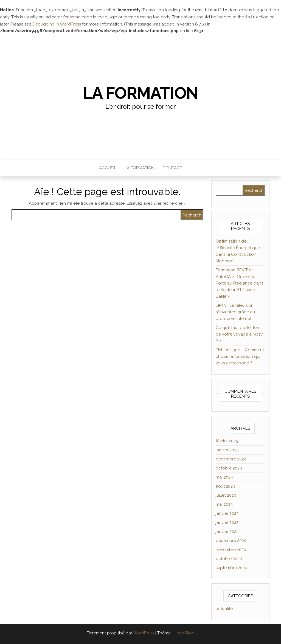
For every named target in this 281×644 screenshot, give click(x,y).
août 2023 (225, 486)
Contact (172, 167)
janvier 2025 (227, 449)
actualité (224, 608)
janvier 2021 (227, 531)
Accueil (108, 167)
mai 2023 (224, 504)
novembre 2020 (231, 549)
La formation (141, 92)
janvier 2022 (227, 522)
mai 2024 (224, 477)
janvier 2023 (227, 513)
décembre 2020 (231, 540)
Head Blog (184, 632)
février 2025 (227, 440)
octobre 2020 (229, 558)
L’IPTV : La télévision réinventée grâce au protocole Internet (235, 311)
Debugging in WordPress (57, 24)
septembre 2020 (231, 567)
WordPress (144, 632)
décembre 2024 (231, 459)
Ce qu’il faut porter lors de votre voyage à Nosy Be (239, 334)
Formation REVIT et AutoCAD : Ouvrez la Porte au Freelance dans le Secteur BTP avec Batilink (239, 283)
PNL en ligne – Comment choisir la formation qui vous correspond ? (240, 356)
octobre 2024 (229, 468)
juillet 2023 (226, 495)
